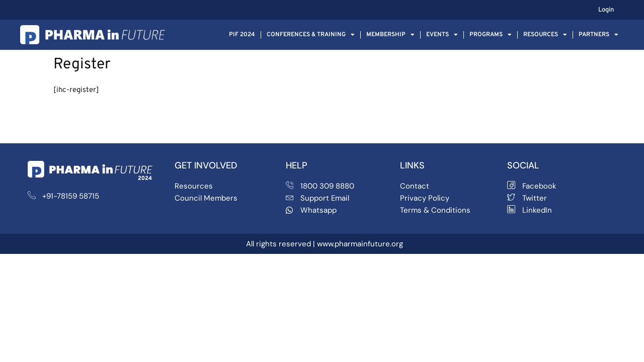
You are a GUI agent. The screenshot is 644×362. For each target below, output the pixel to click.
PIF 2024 (242, 35)
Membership (390, 35)
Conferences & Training (311, 35)
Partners (598, 35)
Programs (491, 35)
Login (606, 10)
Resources (545, 35)
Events (442, 35)
